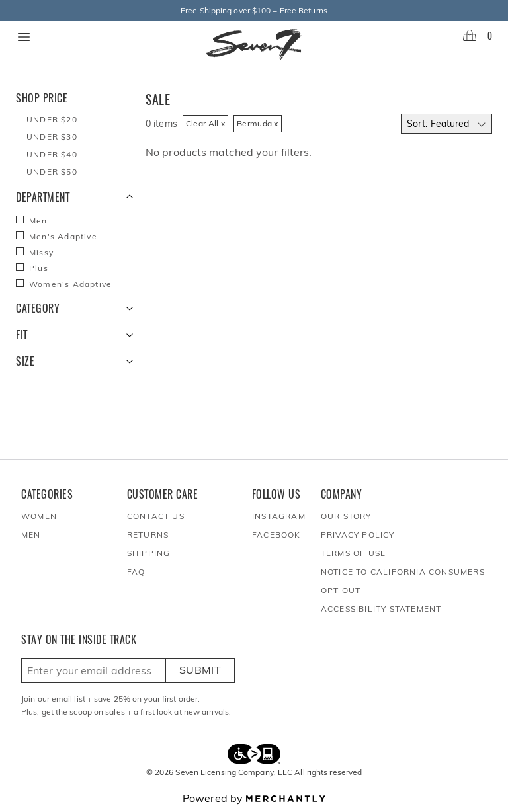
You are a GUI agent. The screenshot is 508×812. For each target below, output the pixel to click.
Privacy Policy (358, 535)
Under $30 (52, 137)
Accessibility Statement (381, 609)
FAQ (136, 572)
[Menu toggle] (24, 37)
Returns (148, 535)
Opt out (341, 590)
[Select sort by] (446, 124)
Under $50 (52, 172)
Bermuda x (258, 123)
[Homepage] (254, 45)
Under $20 (52, 119)
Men (31, 535)
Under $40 (52, 154)
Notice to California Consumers (403, 572)
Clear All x (205, 123)
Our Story (346, 516)
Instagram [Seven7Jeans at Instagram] (279, 516)
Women (39, 516)
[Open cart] (478, 36)
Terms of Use (353, 553)
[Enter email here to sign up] (94, 670)
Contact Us (156, 516)
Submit (200, 670)
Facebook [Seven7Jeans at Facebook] (276, 535)
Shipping (149, 553)
